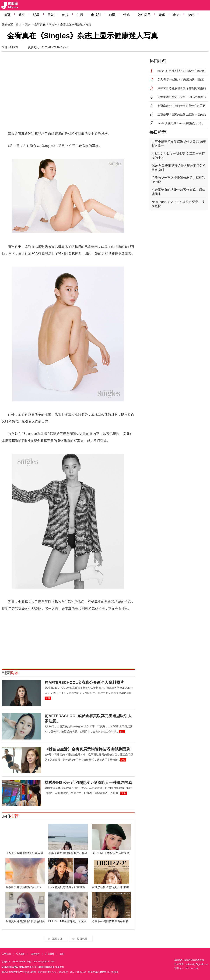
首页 (7, 15)
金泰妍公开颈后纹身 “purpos (23, 887)
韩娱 (65, 15)
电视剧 (96, 15)
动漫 (112, 15)
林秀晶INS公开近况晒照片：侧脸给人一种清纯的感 (88, 783)
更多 (48, 698)
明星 (36, 15)
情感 (127, 15)
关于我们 (6, 954)
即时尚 (14, 47)
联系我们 (21, 954)
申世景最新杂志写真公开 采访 (110, 887)
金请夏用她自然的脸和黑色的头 (25, 921)
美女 (28, 24)
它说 (62, 954)
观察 (22, 15)
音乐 (162, 15)
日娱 (51, 15)
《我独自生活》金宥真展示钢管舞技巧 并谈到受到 (87, 749)
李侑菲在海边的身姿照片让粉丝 (68, 853)
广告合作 (50, 954)
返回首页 (57, 939)
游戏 (191, 15)
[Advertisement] (35, 93)
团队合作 (35, 954)
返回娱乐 (82, 939)
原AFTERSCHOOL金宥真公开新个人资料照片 (84, 682)
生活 (80, 15)
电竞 (176, 15)
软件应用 (144, 15)
